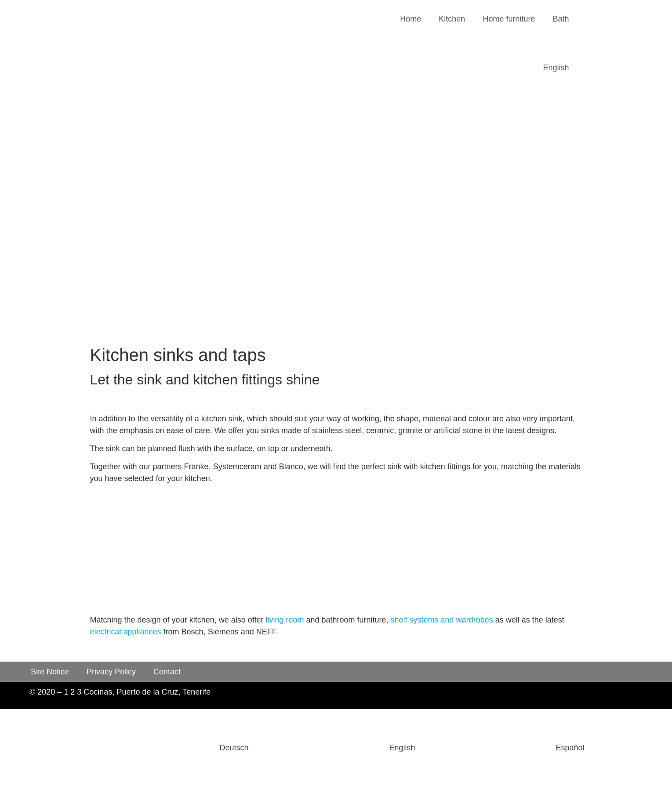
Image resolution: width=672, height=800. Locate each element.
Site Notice (50, 672)
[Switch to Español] (504, 748)
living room (285, 620)
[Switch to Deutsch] (168, 748)
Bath (561, 19)
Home (410, 19)
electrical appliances (126, 632)
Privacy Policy (111, 672)
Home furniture (509, 19)
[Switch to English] (336, 748)
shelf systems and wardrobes (442, 620)
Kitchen (452, 19)
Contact (167, 672)
